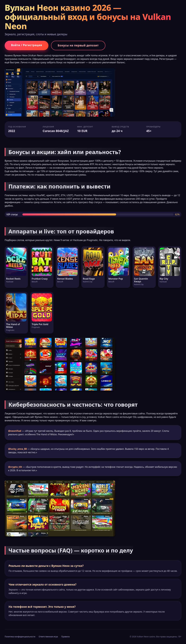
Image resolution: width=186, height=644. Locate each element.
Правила (65, 637)
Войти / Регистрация (27, 45)
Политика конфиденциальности (20, 637)
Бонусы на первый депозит (78, 45)
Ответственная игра (48, 637)
